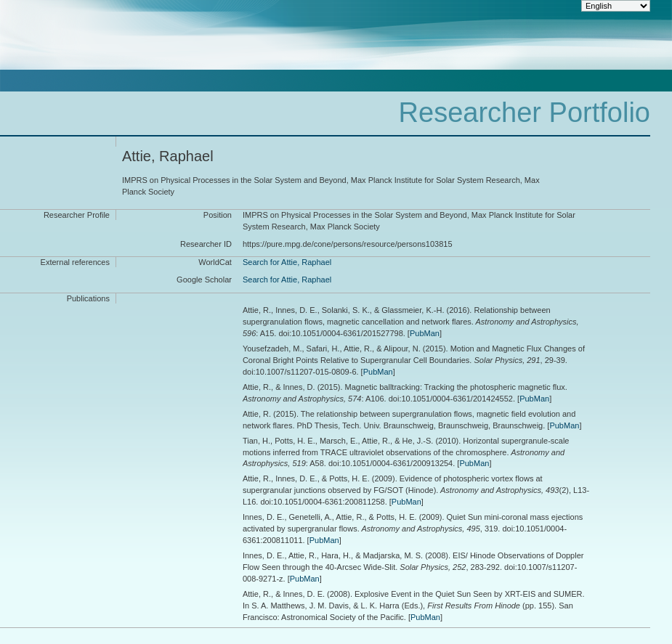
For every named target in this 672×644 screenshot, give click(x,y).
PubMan (425, 333)
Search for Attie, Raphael (287, 262)
